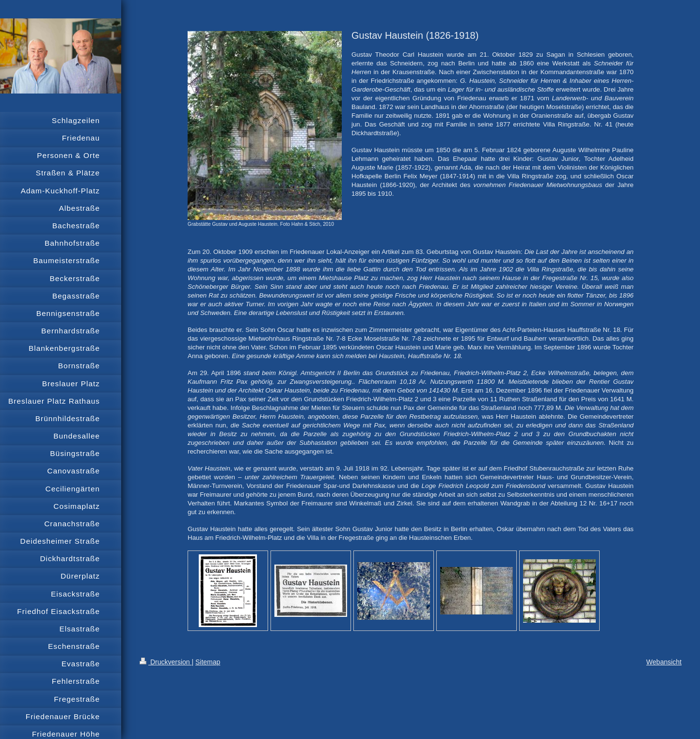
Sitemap (208, 662)
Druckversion (166, 662)
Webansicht (664, 662)
